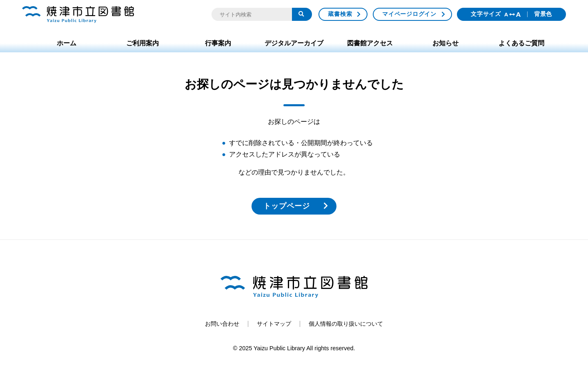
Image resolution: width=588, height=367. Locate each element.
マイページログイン (409, 14)
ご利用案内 (143, 43)
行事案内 (218, 43)
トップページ (286, 206)
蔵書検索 (340, 14)
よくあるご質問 (521, 43)
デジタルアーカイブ (294, 43)
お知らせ (445, 43)
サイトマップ (274, 324)
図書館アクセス (370, 43)
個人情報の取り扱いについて (346, 324)
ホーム (67, 43)
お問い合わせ (222, 324)
